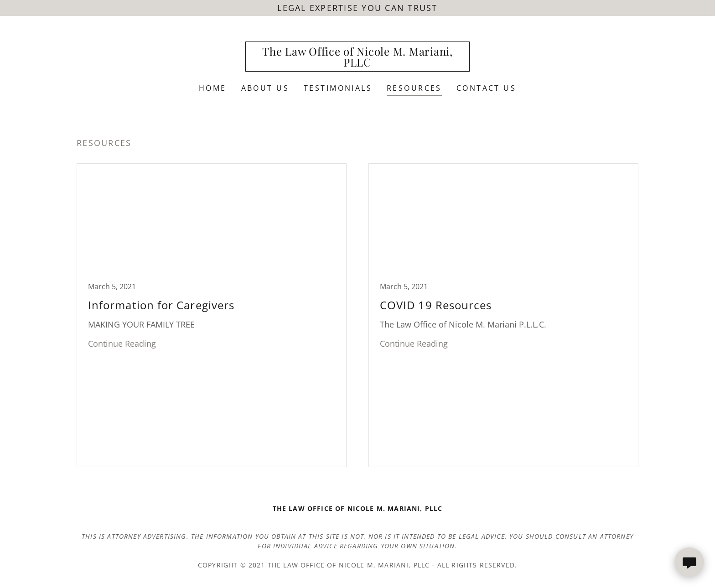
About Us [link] (265, 88)
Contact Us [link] (486, 88)
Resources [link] (414, 88)
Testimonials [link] (338, 88)
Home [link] (213, 88)
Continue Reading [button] (122, 343)
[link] (358, 63)
